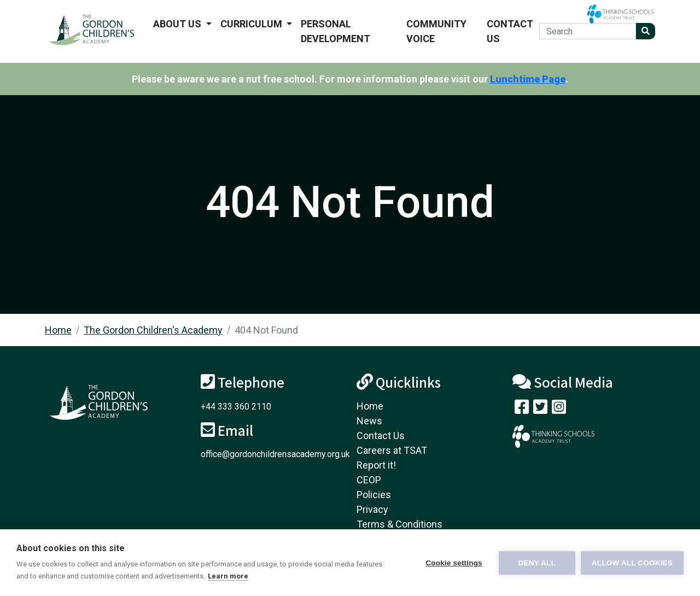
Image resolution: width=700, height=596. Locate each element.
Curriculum (252, 24)
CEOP (369, 480)
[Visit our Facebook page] (522, 409)
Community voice (436, 31)
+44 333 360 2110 (236, 407)
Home (58, 330)
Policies (374, 495)
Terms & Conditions (399, 524)
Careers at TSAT (392, 450)
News (369, 421)
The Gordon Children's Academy (153, 330)
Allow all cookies (632, 563)
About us (178, 24)
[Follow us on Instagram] (559, 409)
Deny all (537, 563)
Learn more (228, 576)
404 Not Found (266, 330)
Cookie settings (454, 563)
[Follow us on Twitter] (540, 409)
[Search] (588, 31)
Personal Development (336, 31)
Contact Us (510, 31)
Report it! (376, 465)
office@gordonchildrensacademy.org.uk (275, 454)
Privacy (372, 509)
